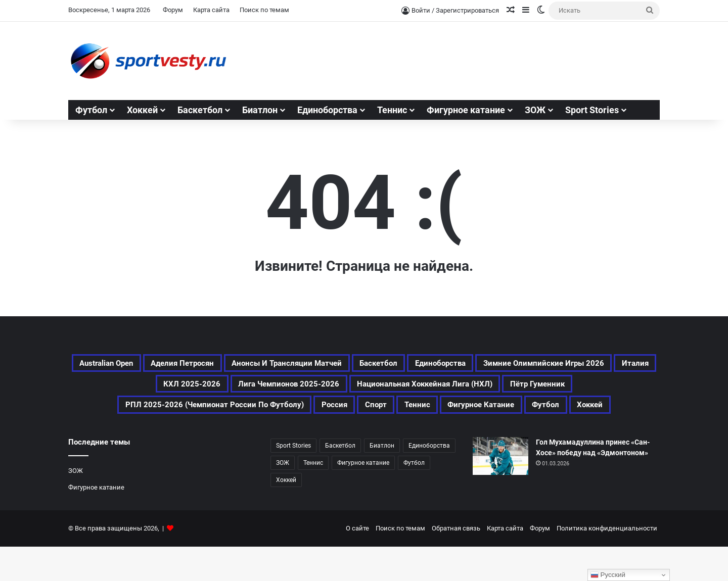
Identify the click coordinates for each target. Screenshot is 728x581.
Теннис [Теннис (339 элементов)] (280, 438)
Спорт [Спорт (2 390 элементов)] (229, 438)
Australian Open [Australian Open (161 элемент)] (152, 365)
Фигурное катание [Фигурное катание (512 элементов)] (360, 438)
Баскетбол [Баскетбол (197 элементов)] (500, 365)
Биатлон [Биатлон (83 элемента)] (382, 480)
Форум (173, 10)
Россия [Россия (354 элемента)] (632, 413)
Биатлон (260, 110)
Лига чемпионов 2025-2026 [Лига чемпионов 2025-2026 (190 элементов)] (525, 389)
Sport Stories (592, 110)
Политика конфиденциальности (607, 563)
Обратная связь (456, 563)
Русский (608, 575)
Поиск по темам (264, 10)
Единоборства (327, 110)
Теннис (392, 110)
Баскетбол (200, 110)
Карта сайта (211, 10)
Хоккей (142, 110)
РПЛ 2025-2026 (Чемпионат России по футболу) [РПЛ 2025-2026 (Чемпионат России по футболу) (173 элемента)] (482, 413)
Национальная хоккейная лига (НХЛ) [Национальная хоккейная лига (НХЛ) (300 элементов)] (168, 413)
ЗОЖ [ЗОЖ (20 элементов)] (283, 497)
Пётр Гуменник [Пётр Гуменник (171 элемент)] (312, 413)
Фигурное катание (466, 110)
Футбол (91, 110)
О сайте (357, 563)
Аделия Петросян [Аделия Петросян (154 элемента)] (250, 365)
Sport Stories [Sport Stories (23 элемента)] (293, 480)
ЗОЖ (535, 110)
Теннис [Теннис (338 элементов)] (313, 497)
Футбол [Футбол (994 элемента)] (414, 497)
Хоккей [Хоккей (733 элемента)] (496, 438)
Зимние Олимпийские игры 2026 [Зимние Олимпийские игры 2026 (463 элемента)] (216, 389)
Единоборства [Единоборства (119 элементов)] (579, 365)
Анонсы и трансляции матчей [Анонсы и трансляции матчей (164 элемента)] (383, 365)
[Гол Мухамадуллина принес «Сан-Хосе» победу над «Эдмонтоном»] (500, 490)
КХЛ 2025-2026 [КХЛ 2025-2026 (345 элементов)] (404, 389)
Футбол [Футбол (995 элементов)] (441, 438)
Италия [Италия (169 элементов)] (331, 389)
